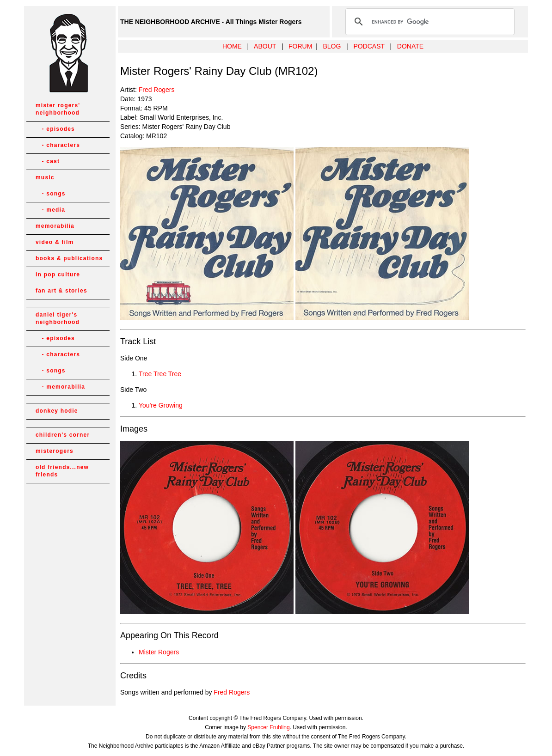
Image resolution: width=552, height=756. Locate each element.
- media (50, 210)
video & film (55, 242)
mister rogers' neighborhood (58, 109)
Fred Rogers (157, 90)
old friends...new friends (62, 471)
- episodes (55, 129)
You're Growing (161, 405)
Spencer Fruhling (268, 727)
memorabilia (55, 226)
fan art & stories (61, 291)
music (45, 177)
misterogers (55, 451)
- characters (58, 145)
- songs (51, 194)
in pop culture (58, 274)
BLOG (332, 46)
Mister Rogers (159, 652)
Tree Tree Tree (160, 374)
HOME (232, 46)
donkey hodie (57, 411)
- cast (48, 161)
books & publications (69, 258)
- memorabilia (60, 387)
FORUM (300, 46)
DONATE (410, 46)
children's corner (63, 435)
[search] (429, 22)
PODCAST (369, 46)
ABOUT (265, 46)
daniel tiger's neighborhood (58, 318)
